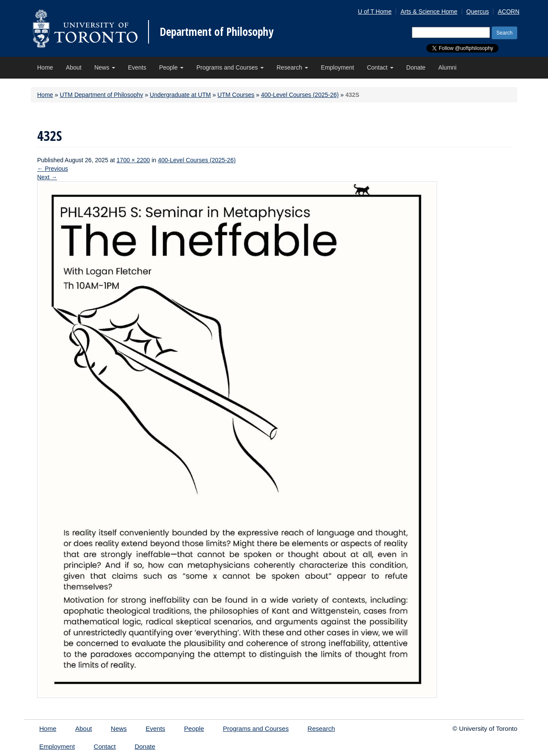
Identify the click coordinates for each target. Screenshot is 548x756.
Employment (338, 67)
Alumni (447, 67)
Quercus (478, 12)
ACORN (509, 12)
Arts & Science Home (429, 12)
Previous (52, 169)
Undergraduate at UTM (180, 95)
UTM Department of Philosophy (101, 95)
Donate (416, 67)
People (171, 67)
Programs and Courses (230, 67)
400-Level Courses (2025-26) (300, 95)
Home (45, 67)
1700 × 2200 (133, 160)
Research (292, 67)
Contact (380, 67)
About (74, 67)
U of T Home (375, 12)
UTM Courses (236, 95)
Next (47, 177)
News (105, 67)
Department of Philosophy (217, 32)
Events (137, 67)
